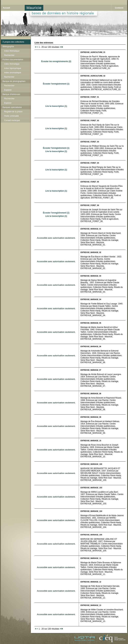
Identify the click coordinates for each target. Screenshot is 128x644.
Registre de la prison (13, 112)
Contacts (119, 8)
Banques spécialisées (12, 107)
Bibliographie (8, 47)
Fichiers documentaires (13, 60)
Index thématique (12, 51)
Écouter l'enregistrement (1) (56, 84)
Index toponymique (13, 68)
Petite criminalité (11, 116)
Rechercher (9, 55)
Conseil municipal (12, 120)
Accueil (6, 8)
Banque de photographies (14, 81)
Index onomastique (13, 73)
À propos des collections (13, 42)
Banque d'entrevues (11, 94)
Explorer (8, 90)
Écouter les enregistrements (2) (56, 61)
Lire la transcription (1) (56, 106)
